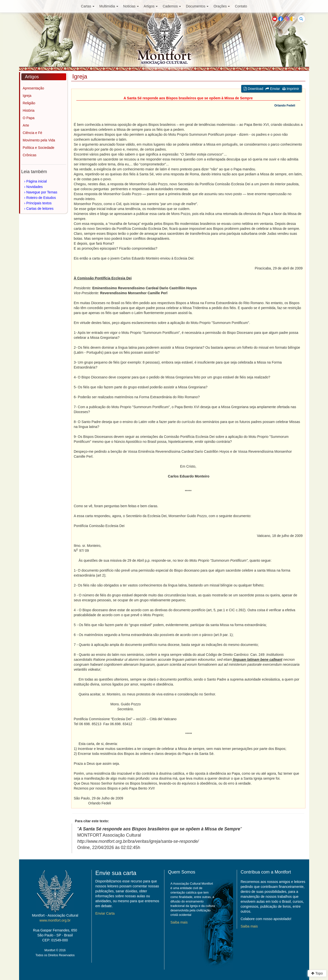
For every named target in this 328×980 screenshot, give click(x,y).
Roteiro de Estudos (41, 198)
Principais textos (39, 203)
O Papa (29, 118)
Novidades (34, 187)
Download (253, 89)
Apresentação (33, 88)
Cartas (88, 6)
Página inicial (37, 181)
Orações (222, 6)
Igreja (27, 96)
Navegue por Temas (42, 192)
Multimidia (109, 6)
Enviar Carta (105, 913)
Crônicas (30, 155)
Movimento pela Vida (39, 140)
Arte (26, 125)
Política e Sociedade (39, 148)
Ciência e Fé (33, 133)
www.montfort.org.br (55, 920)
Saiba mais (179, 922)
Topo (317, 973)
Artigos (151, 6)
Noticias (131, 6)
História (29, 110)
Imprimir (291, 89)
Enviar (273, 89)
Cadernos (172, 6)
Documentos (197, 6)
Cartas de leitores (40, 209)
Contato (241, 6)
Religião (29, 103)
